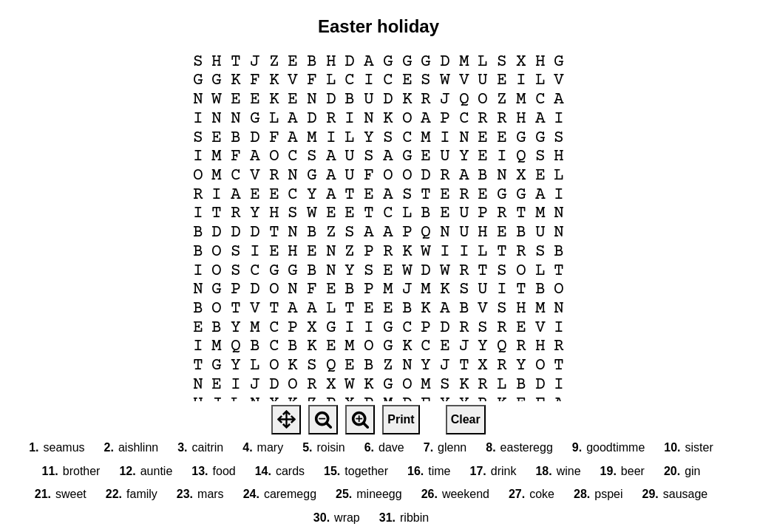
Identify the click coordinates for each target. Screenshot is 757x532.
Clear (466, 419)
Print (401, 419)
